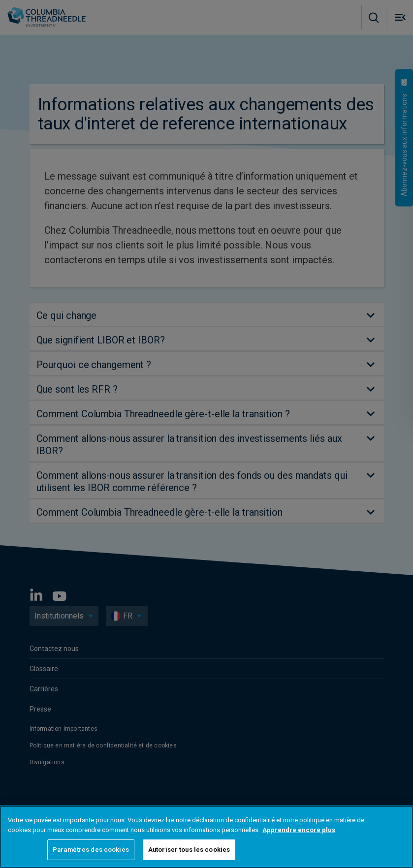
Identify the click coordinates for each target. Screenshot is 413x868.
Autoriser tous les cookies (189, 850)
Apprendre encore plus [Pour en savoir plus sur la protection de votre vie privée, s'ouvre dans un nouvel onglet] (299, 830)
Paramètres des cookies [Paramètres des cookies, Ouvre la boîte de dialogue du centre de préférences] (91, 850)
